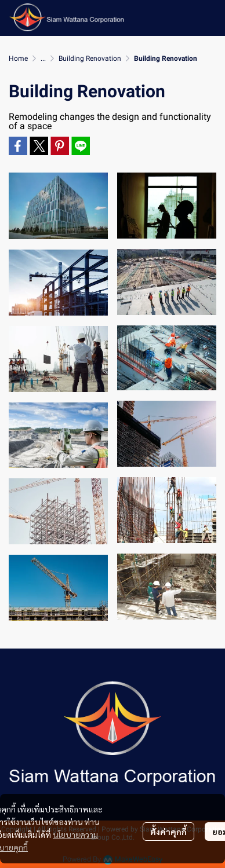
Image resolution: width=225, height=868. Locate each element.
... (43, 58)
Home (18, 58)
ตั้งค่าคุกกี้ (168, 832)
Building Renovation (90, 58)
